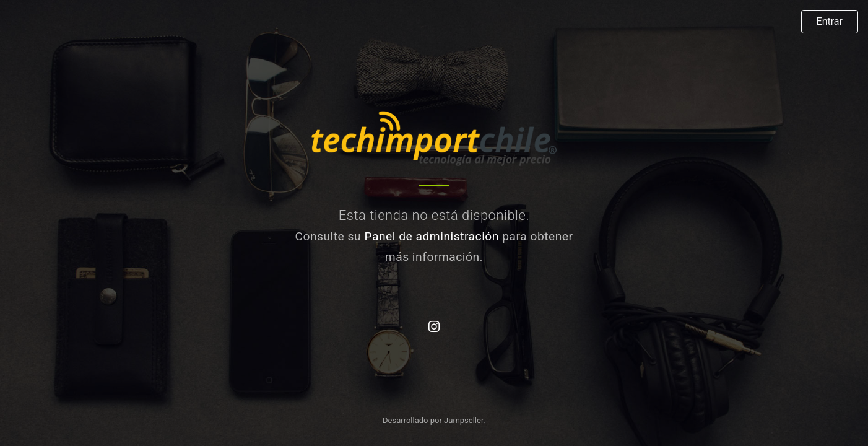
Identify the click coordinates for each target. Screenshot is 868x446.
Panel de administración (432, 236)
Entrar (830, 21)
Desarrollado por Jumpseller (433, 420)
